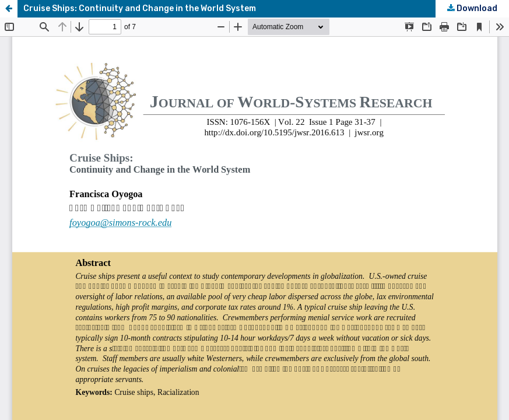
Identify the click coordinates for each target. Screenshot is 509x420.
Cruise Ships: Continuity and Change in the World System (140, 8)
